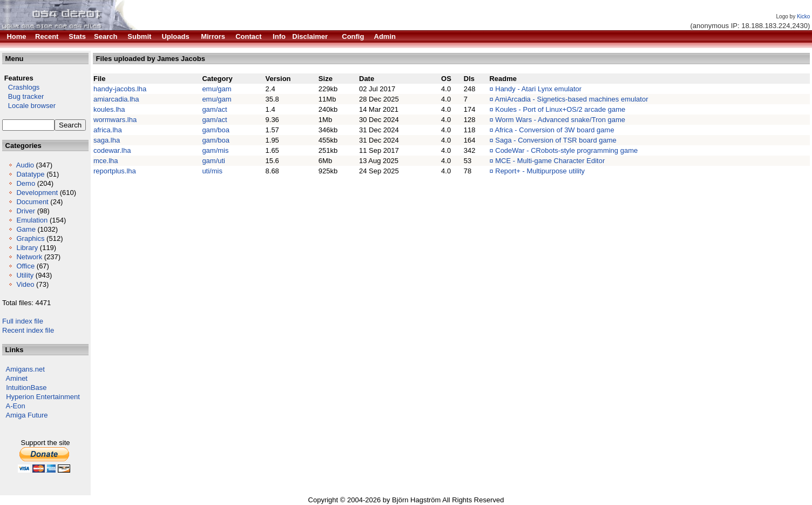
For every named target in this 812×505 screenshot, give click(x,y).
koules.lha (109, 109)
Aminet (17, 378)
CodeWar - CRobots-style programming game (566, 150)
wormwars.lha (115, 120)
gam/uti (214, 161)
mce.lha (106, 161)
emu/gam (216, 89)
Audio (25, 165)
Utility (25, 275)
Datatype (30, 174)
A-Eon (16, 406)
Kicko (803, 16)
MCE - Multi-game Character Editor (550, 161)
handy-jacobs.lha (120, 89)
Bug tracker (23, 96)
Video (25, 284)
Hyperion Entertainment (43, 397)
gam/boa (216, 130)
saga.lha (107, 140)
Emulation (32, 220)
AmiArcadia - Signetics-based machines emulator (572, 99)
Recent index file (28, 330)
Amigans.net (25, 369)
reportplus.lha (115, 171)
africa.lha (108, 130)
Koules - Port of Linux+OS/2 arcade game (560, 109)
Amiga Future (27, 415)
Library (27, 248)
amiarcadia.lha (116, 99)
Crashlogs (21, 87)
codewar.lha (112, 150)
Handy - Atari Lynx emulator (538, 89)
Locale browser (29, 106)
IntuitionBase (26, 388)
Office (25, 266)
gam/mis (215, 150)
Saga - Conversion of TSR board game (556, 140)
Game (26, 229)
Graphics (30, 238)
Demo (26, 183)
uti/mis (212, 171)
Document (32, 202)
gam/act (214, 109)
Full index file (23, 321)
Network (29, 257)
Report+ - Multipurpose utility (540, 171)
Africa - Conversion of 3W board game (555, 130)
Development (37, 193)
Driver (26, 211)
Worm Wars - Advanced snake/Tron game (560, 120)
